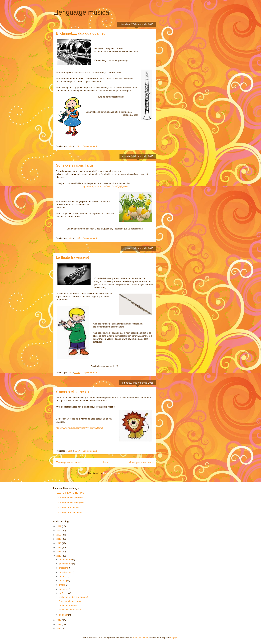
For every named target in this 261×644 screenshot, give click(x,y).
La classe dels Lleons (68, 507)
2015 (59, 556)
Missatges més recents (69, 462)
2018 (59, 543)
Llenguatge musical (82, 12)
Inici (106, 462)
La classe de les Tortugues (70, 503)
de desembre (66, 560)
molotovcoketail (141, 637)
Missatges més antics (141, 462)
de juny (63, 576)
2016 (59, 552)
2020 (59, 535)
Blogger (174, 637)
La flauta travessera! (72, 257)
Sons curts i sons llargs (75, 165)
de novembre (66, 564)
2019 (59, 539)
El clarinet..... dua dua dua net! (81, 33)
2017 (59, 547)
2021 (59, 531)
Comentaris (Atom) (112, 473)
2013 (59, 624)
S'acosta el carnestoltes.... (77, 392)
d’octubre (64, 568)
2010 (59, 629)
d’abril (62, 585)
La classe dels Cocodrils (69, 512)
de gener (64, 615)
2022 (59, 526)
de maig (63, 581)
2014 (59, 620)
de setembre (65, 572)
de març (63, 589)
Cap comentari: (90, 146)
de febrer (64, 593)
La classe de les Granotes (70, 498)
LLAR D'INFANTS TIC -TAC (70, 493)
